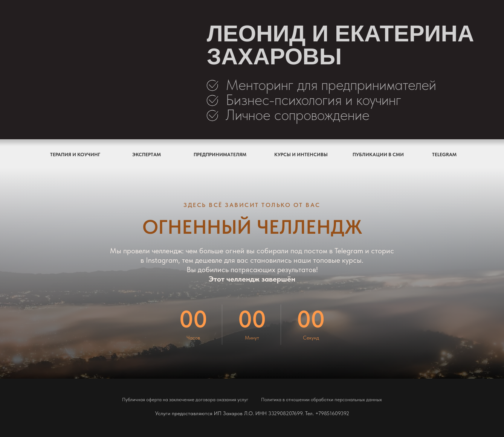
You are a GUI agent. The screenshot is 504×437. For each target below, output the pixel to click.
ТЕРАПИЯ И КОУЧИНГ (75, 155)
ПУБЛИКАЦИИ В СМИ (378, 155)
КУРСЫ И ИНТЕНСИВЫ (301, 155)
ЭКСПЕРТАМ (147, 155)
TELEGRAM (444, 155)
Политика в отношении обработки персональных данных (321, 400)
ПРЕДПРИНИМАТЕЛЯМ (220, 155)
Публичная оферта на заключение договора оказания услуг (185, 400)
